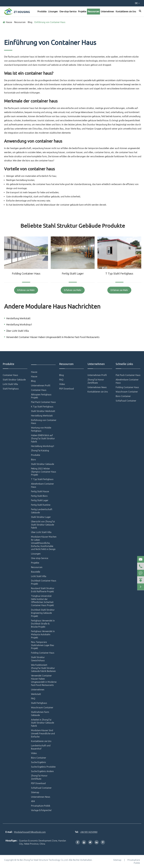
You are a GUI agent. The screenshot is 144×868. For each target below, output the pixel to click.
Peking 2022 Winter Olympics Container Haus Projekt (44, 472)
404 (33, 801)
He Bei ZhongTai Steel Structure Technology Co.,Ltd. (42, 860)
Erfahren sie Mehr (26, 290)
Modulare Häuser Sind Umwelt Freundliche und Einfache (43, 733)
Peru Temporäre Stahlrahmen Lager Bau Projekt (43, 645)
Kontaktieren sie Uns (126, 11)
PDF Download (38, 783)
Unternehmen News (41, 797)
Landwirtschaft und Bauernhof (41, 747)
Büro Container (39, 758)
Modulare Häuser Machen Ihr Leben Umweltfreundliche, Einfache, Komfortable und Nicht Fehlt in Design (44, 543)
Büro (33, 460)
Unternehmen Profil (41, 385)
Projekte (82, 11)
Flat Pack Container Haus (43, 402)
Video (34, 753)
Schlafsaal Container (41, 788)
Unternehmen (107, 11)
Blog (30, 22)
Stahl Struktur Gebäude (14, 380)
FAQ (33, 698)
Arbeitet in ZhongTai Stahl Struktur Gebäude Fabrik (43, 723)
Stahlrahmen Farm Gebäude (40, 714)
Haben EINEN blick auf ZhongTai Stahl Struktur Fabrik (43, 438)
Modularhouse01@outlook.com (48, 4)
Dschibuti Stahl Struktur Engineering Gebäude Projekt (43, 613)
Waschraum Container (42, 707)
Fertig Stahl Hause (40, 491)
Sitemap (35, 792)
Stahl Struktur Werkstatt (43, 411)
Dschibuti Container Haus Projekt (44, 582)
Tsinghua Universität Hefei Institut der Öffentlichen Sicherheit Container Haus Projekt (42, 601)
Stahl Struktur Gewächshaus (38, 659)
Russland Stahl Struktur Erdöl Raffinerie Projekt (43, 590)
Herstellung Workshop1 (19, 324)
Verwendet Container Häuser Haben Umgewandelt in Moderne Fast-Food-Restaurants (53, 337)
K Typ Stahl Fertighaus (42, 407)
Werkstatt (36, 694)
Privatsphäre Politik (41, 806)
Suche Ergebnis (38, 762)
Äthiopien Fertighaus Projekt (41, 396)
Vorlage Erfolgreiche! (41, 810)
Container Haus (10, 375)
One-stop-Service (68, 11)
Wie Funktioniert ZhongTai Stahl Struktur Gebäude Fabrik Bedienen (43, 668)
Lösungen (53, 11)
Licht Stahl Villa (10, 384)
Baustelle (36, 572)
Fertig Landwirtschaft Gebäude (42, 511)
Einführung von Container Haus (50, 22)
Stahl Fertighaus (11, 389)
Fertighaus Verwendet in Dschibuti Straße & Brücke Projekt (43, 624)
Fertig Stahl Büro (39, 496)
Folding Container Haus (26, 273)
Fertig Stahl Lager (73, 273)
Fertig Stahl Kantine (41, 505)
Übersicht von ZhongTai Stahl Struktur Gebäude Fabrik (43, 525)
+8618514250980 (14, 4)
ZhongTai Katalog (40, 450)
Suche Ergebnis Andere (42, 771)
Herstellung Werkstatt (18, 318)
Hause (9, 22)
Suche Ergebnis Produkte (43, 767)
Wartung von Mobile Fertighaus (41, 429)
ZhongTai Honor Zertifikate (39, 777)
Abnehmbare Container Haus (42, 485)
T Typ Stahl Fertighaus (119, 273)
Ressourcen (93, 11)
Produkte (42, 11)
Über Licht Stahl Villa (17, 331)
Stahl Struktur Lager (41, 517)
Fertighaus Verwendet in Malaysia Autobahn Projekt (43, 634)
